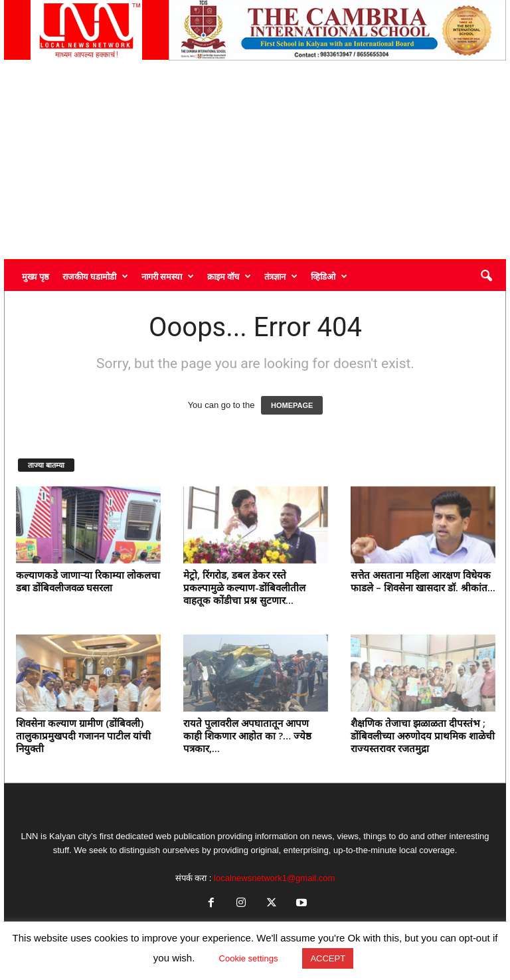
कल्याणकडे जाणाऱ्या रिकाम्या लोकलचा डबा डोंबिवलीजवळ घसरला (88, 581)
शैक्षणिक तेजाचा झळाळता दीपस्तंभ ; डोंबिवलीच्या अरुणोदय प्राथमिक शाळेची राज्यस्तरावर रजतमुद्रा (423, 735)
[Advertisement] (255, 159)
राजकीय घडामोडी (95, 276)
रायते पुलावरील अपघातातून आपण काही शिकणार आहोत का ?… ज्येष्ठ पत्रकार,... (247, 735)
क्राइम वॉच (229, 276)
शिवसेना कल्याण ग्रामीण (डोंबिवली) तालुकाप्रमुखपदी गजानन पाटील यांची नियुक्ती (83, 735)
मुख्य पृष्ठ (36, 276)
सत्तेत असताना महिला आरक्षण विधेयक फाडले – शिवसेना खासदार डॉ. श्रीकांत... (423, 581)
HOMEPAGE (292, 405)
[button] (486, 276)
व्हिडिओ (329, 276)
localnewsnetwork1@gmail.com (274, 878)
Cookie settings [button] (249, 958)
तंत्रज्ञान (281, 276)
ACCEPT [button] (328, 958)
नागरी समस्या (168, 276)
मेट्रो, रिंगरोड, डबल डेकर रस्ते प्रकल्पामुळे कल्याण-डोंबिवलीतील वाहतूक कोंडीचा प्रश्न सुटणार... (244, 587)
